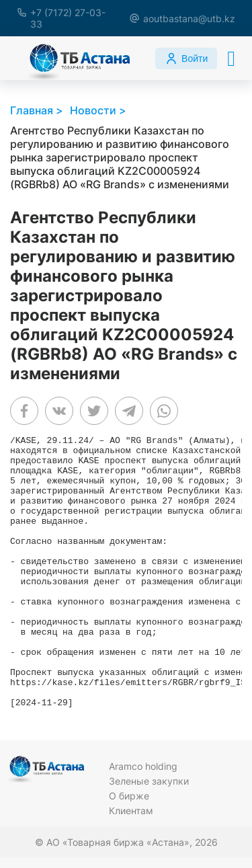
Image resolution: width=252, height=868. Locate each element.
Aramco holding (143, 766)
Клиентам (131, 811)
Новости (93, 110)
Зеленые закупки (149, 781)
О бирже (129, 796)
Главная (32, 110)
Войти (186, 58)
